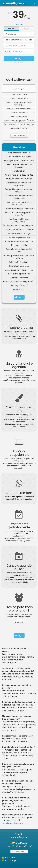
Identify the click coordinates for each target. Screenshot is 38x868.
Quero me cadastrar (19, 135)
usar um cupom (19, 63)
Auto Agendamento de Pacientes (19, 161)
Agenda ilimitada (23, 94)
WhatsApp (10, 860)
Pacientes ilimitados (22, 98)
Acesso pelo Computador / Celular (19, 120)
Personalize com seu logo (21, 233)
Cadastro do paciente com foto (20, 209)
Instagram (10, 858)
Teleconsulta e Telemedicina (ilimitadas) (20, 166)
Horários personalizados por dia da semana (19, 257)
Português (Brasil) (19, 852)
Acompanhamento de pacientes (20, 230)
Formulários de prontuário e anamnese (21, 184)
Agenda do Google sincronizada (20, 241)
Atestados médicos (22, 278)
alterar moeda (19, 24)
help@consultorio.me (12, 823)
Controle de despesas (22, 266)
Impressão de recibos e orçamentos (19, 282)
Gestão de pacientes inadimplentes (19, 226)
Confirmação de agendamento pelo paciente (20, 197)
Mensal (11, 28)
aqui (8, 820)
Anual (27, 28)
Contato (19, 622)
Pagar (19, 58)
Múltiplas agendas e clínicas (20, 179)
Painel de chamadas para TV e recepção (20, 214)
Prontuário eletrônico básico (21, 109)
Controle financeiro (23, 113)
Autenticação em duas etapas (20, 270)
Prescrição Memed (23, 286)
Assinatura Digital (23, 171)
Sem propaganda (23, 117)
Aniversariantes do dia (22, 262)
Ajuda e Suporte (19, 837)
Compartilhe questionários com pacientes (20, 190)
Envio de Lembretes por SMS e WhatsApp (20, 104)
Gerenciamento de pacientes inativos (20, 250)
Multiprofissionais (23, 245)
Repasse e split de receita (21, 237)
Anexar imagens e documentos (20, 175)
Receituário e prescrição (21, 274)
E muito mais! (24, 290)
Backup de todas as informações (19, 124)
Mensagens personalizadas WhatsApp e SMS (21, 204)
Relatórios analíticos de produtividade (22, 220)
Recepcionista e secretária (21, 157)
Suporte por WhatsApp (22, 128)
